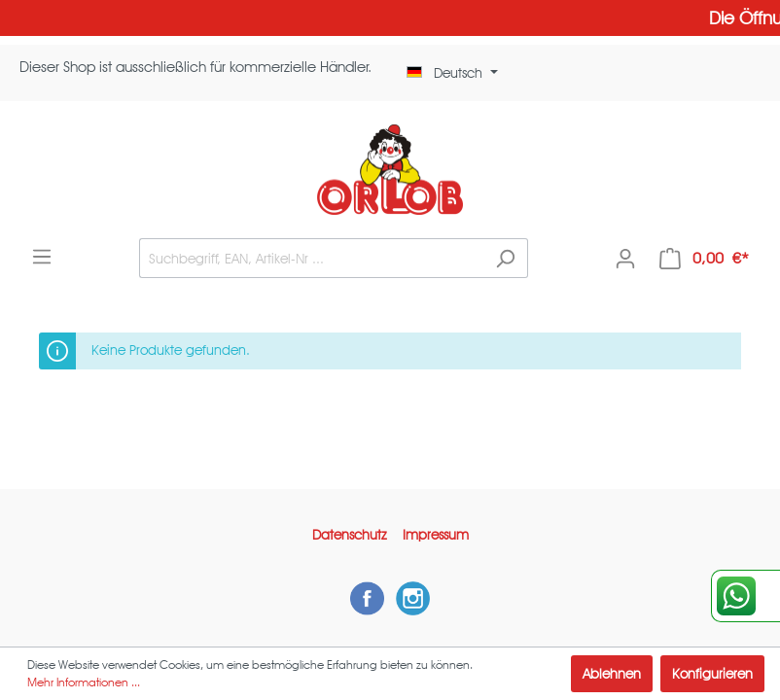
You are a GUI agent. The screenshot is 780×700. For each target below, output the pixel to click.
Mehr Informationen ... (84, 682)
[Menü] (42, 257)
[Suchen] (505, 258)
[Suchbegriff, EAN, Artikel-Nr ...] (311, 258)
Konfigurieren (712, 674)
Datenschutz (350, 535)
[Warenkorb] (704, 259)
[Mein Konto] (625, 259)
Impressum (436, 535)
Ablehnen (612, 674)
